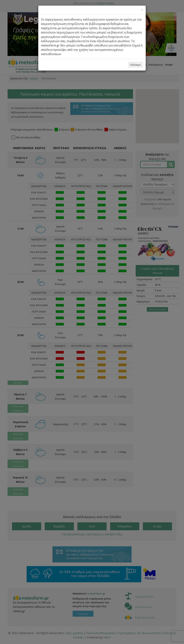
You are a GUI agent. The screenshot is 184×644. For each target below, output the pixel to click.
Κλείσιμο (135, 65)
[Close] (142, 10)
